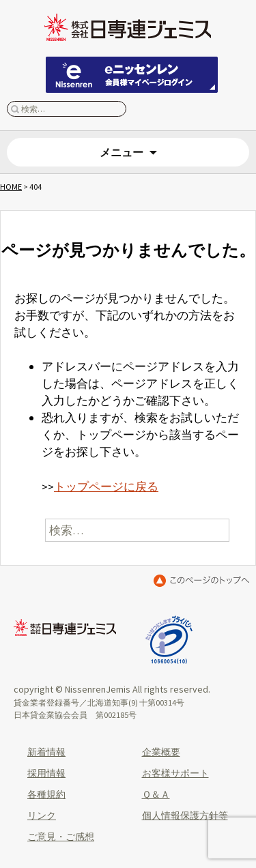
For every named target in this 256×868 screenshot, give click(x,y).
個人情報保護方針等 (185, 815)
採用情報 (46, 773)
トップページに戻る (106, 487)
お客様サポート (175, 773)
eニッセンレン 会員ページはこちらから (132, 75)
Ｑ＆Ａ (156, 794)
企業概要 (161, 752)
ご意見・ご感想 (61, 837)
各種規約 (46, 794)
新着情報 (46, 752)
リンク (42, 815)
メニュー (122, 152)
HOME (11, 187)
